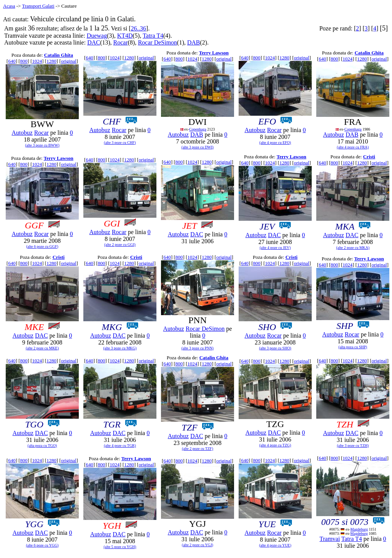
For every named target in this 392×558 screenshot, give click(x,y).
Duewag (97, 36)
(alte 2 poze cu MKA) (353, 248)
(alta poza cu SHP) (353, 347)
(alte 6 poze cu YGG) (42, 545)
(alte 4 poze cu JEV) (275, 248)
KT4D (125, 36)
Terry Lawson (214, 53)
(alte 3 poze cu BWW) (42, 145)
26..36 (139, 28)
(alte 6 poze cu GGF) (42, 246)
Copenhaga (198, 129)
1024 (37, 61)
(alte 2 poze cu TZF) (198, 449)
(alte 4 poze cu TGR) (120, 446)
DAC (94, 42)
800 (24, 61)
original (69, 61)
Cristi (369, 157)
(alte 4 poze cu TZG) (275, 445)
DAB (194, 42)
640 (12, 61)
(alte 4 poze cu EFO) (275, 143)
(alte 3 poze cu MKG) (120, 348)
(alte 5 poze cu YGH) (120, 547)
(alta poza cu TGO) (42, 446)
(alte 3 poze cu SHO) (275, 348)
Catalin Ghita (59, 55)
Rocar (121, 42)
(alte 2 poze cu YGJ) (198, 545)
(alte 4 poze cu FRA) (353, 147)
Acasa (9, 6)
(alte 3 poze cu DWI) (198, 147)
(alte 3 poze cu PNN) (198, 348)
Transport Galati (38, 6)
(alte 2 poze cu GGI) (120, 245)
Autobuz (22, 133)
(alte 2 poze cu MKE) (42, 348)
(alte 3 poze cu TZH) (353, 446)
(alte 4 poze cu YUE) (275, 545)
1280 (51, 61)
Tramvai (330, 539)
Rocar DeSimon (157, 42)
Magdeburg (359, 529)
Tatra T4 (153, 36)
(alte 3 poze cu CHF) (120, 143)
